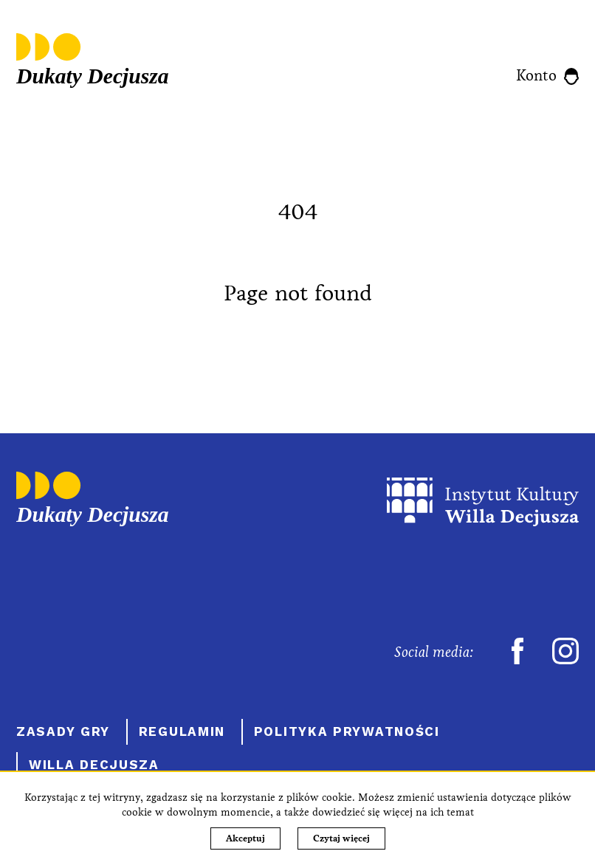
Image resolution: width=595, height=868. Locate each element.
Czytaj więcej (341, 838)
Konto (536, 76)
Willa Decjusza (94, 765)
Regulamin (182, 731)
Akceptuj (245, 838)
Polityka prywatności (347, 731)
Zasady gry (63, 731)
